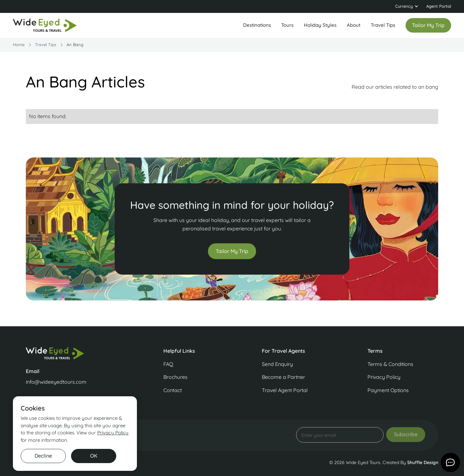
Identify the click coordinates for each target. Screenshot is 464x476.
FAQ (168, 364)
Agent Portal (439, 6)
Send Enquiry (277, 364)
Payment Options (388, 390)
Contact (173, 390)
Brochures (175, 377)
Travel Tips (383, 25)
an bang (75, 45)
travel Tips (46, 45)
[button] (407, 6)
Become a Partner (284, 377)
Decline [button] (43, 456)
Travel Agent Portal (285, 390)
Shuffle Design (423, 462)
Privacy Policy (384, 377)
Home (19, 45)
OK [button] (94, 456)
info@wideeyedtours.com (56, 382)
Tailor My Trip (232, 251)
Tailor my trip (428, 25)
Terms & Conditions (390, 364)
